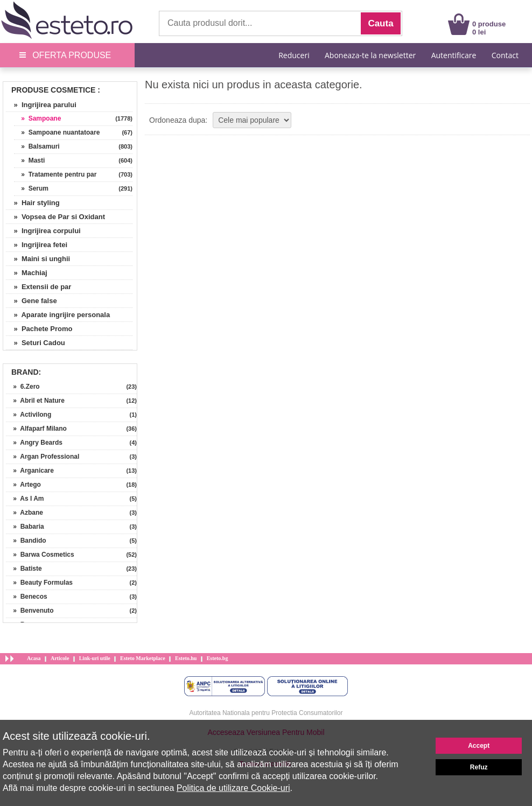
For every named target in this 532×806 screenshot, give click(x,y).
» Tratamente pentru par (55, 174)
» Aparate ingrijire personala (58, 315)
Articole (60, 658)
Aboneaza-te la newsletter (370, 55)
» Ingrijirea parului (41, 105)
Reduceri (294, 55)
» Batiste (24, 569)
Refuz (479, 767)
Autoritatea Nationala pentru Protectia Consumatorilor (266, 713)
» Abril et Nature (35, 401)
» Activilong (29, 415)
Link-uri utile (95, 658)
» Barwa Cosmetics (40, 555)
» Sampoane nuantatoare (57, 132)
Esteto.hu (186, 658)
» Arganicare (30, 471)
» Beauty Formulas (39, 583)
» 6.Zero (23, 387)
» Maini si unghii (38, 259)
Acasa (34, 658)
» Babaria (25, 527)
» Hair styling (33, 203)
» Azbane (24, 513)
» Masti (29, 160)
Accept (479, 746)
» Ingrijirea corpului (43, 231)
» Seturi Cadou (36, 343)
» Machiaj (27, 273)
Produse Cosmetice (53, 90)
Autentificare (454, 55)
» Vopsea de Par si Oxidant (55, 217)
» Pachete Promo (39, 329)
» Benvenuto (30, 611)
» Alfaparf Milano (36, 429)
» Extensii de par (38, 287)
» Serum (31, 188)
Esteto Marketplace (143, 658)
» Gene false (31, 301)
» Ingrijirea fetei (37, 245)
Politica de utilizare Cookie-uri (233, 788)
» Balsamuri (37, 146)
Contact (505, 55)
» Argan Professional (43, 457)
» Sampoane (37, 118)
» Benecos (27, 597)
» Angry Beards (34, 443)
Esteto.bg (218, 658)
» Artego (23, 485)
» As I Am (25, 499)
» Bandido (26, 541)
